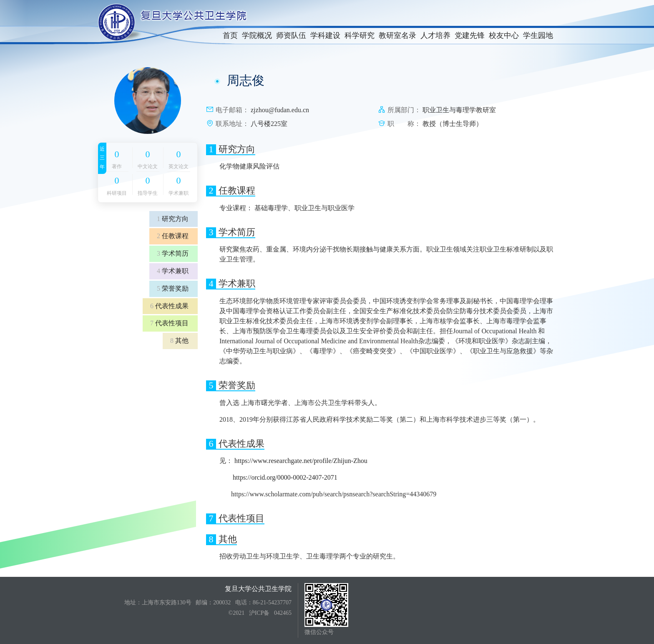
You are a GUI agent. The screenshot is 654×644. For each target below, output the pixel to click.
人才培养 (435, 35)
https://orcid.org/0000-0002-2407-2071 (285, 477)
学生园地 (538, 35)
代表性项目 (169, 323)
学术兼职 (173, 271)
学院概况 (257, 35)
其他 (179, 341)
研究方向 (173, 219)
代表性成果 (169, 306)
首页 (230, 35)
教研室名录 (397, 35)
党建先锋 (470, 35)
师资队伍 (291, 35)
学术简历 (173, 253)
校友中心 (504, 35)
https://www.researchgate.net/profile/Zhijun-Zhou (301, 461)
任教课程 (173, 236)
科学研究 (360, 35)
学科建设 (325, 35)
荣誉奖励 (173, 288)
